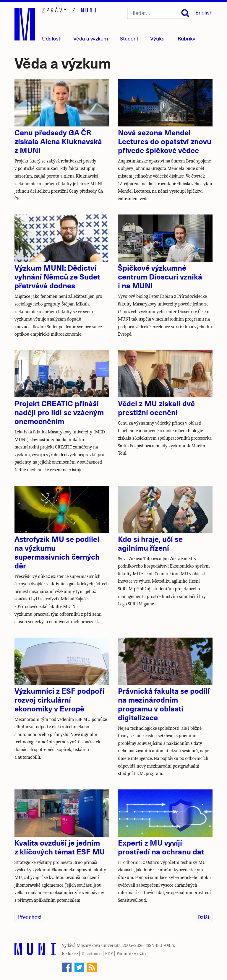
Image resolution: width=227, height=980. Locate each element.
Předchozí (30, 917)
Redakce (70, 954)
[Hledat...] (159, 13)
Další (203, 917)
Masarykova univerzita (99, 945)
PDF (109, 954)
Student (129, 38)
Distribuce (91, 954)
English (204, 12)
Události (52, 38)
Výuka (157, 38)
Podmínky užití (131, 954)
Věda (91, 38)
